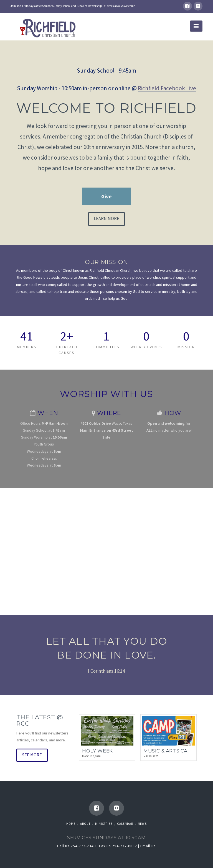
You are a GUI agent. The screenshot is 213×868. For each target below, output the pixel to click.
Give (106, 196)
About (85, 824)
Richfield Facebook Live (167, 88)
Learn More (106, 218)
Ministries (104, 824)
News (142, 824)
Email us (148, 846)
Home (71, 824)
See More (32, 755)
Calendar (125, 824)
